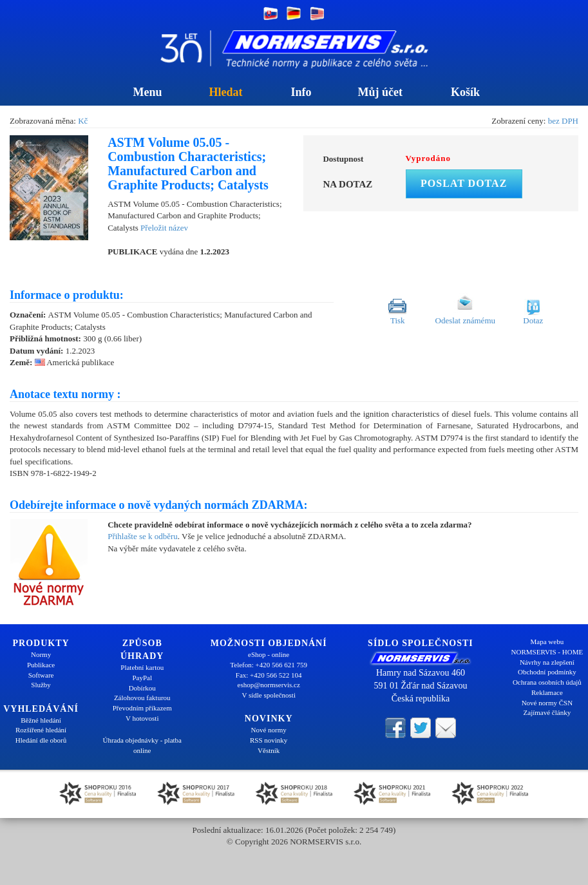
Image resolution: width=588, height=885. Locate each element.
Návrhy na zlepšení (547, 662)
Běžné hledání (41, 720)
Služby (41, 685)
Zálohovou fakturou (142, 698)
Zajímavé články (547, 712)
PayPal (142, 678)
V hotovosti (142, 718)
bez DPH (563, 121)
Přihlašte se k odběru (143, 536)
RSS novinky (269, 740)
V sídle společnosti (269, 695)
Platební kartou (142, 667)
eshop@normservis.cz (269, 685)
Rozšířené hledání (41, 730)
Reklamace (547, 692)
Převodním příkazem (142, 708)
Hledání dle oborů (41, 740)
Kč (83, 121)
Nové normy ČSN (547, 703)
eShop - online (269, 654)
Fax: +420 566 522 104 (269, 675)
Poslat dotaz (464, 183)
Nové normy (269, 730)
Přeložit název (164, 228)
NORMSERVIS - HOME (547, 652)
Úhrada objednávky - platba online (142, 745)
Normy (41, 654)
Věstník (269, 750)
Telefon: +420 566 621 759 (269, 665)
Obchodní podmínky (547, 672)
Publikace (41, 665)
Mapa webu (547, 642)
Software (41, 675)
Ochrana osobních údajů (547, 682)
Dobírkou (142, 688)
